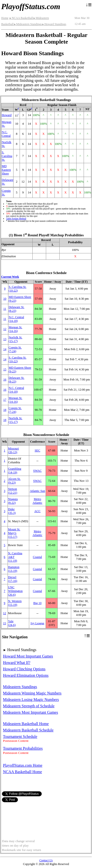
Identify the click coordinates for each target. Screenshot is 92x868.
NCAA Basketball (21, 18)
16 (5, 380)
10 (5, 299)
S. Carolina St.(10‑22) (17, 289)
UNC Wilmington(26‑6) (15, 591)
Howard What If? (17, 663)
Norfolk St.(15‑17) (15, 339)
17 (5, 400)
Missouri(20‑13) (13, 450)
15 (5, 369)
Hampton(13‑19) (14, 569)
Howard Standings (54, 24)
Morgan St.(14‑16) (15, 329)
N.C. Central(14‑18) (16, 319)
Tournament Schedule (20, 737)
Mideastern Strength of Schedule (29, 706)
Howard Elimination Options (26, 675)
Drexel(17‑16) (13, 579)
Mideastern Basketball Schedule (28, 730)
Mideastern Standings (28, 24)
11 (5, 309)
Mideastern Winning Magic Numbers (32, 693)
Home (5, 18)
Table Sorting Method (16, 219)
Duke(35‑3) (12, 511)
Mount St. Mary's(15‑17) (14, 533)
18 (5, 410)
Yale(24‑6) (12, 623)
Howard (7, 115)
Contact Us (46, 860)
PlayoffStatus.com (31, 6)
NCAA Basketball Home (22, 772)
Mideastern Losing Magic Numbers (31, 700)
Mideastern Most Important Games (30, 712)
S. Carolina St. (7, 156)
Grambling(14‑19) (15, 471)
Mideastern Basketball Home (26, 724)
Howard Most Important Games (28, 656)
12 (5, 329)
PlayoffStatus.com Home (23, 765)
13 (5, 339)
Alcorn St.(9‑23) (14, 481)
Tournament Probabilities (23, 748)
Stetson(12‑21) (13, 491)
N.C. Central (6, 134)
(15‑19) (15, 603)
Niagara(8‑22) (13, 501)
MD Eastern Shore (6, 170)
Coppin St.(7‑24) (15, 349)
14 (5, 349)
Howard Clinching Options (24, 669)
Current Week (10, 277)
